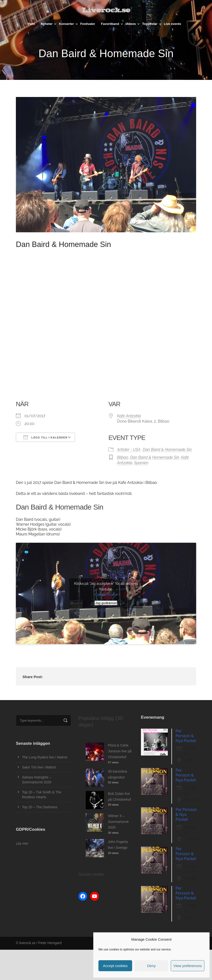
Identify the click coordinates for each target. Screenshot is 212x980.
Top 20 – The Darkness (40, 807)
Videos (131, 24)
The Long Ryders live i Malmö (45, 757)
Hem (32, 24)
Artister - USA (129, 450)
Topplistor (150, 24)
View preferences (188, 966)
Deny (151, 966)
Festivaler (88, 24)
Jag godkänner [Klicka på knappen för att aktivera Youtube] (106, 603)
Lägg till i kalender (45, 437)
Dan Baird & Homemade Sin (167, 450)
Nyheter (47, 24)
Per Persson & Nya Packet (186, 736)
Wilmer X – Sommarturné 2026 (118, 822)
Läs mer (22, 843)
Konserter (66, 24)
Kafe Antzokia (129, 416)
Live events (173, 24)
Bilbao (123, 457)
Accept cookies (115, 966)
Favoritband (110, 24)
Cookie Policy (106, 595)
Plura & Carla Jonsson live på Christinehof (120, 751)
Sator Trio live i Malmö (39, 767)
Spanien (141, 463)
